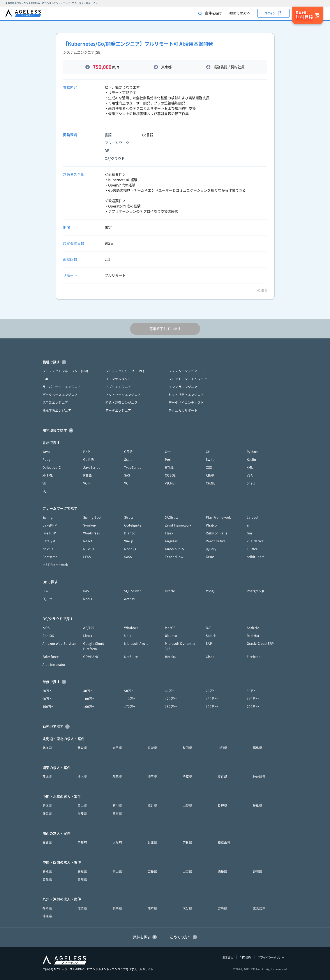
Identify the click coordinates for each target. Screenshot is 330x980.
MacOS (170, 628)
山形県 (222, 748)
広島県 (152, 871)
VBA (250, 475)
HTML (169, 467)
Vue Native (255, 541)
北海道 (47, 748)
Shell (251, 483)
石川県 (117, 806)
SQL (46, 491)
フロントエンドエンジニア (188, 379)
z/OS (46, 628)
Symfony (90, 525)
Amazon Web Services (60, 644)
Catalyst (49, 541)
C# (208, 452)
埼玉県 (152, 777)
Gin (250, 533)
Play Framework (218, 517)
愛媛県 (47, 879)
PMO (46, 379)
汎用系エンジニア (55, 403)
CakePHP (50, 525)
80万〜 (252, 691)
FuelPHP (49, 533)
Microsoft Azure (136, 644)
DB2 (46, 591)
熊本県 (152, 908)
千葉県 (187, 777)
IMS (86, 591)
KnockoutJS (174, 549)
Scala (128, 460)
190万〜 (212, 707)
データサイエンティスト (186, 403)
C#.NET (211, 483)
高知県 (82, 879)
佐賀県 (82, 908)
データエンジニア (118, 410)
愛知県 (82, 814)
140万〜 (253, 699)
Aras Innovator (54, 665)
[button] (165, 362)
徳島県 (222, 871)
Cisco (210, 657)
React (88, 541)
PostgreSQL (256, 591)
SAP (209, 644)
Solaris (211, 636)
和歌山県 (224, 842)
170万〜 (130, 707)
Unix (128, 636)
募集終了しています (165, 329)
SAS (127, 475)
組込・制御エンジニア (122, 403)
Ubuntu (171, 636)
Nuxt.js (89, 549)
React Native (216, 541)
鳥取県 (47, 871)
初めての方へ (240, 13)
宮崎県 (222, 908)
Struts (129, 517)
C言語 (128, 452)
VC (126, 483)
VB (44, 483)
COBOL (170, 475)
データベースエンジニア (60, 395)
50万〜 (129, 691)
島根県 (82, 871)
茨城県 (47, 777)
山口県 (187, 871)
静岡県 (47, 814)
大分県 (187, 908)
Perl (168, 460)
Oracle (170, 591)
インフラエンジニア (183, 387)
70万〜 (211, 691)
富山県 (82, 806)
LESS (87, 557)
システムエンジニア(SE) (186, 371)
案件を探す (210, 13)
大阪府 (117, 842)
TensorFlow (174, 557)
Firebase (254, 657)
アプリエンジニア (118, 387)
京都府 (82, 842)
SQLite (48, 599)
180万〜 (171, 707)
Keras (210, 557)
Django (130, 533)
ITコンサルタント (118, 379)
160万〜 (89, 707)
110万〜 (130, 699)
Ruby (47, 460)
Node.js (130, 549)
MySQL (211, 591)
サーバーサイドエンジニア (62, 387)
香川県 (258, 871)
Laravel (253, 517)
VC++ (87, 483)
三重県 (117, 814)
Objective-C (52, 467)
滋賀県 (47, 842)
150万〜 (49, 707)
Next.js (48, 549)
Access (130, 599)
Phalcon (212, 525)
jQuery (211, 549)
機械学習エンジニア (57, 410)
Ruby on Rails (217, 533)
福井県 (152, 806)
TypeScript (133, 467)
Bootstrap (50, 557)
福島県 (258, 748)
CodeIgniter (133, 525)
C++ (168, 452)
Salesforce (51, 657)
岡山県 (117, 871)
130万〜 (212, 699)
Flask (169, 533)
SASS (128, 557)
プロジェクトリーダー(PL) (125, 371)
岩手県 (117, 748)
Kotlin (251, 460)
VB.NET (170, 483)
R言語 (87, 475)
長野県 (222, 806)
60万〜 (170, 691)
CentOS (48, 636)
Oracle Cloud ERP (260, 644)
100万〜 (89, 699)
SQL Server (133, 591)
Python (252, 452)
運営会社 (228, 957)
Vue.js (129, 541)
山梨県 (187, 806)
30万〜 (48, 691)
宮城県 (152, 748)
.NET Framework (55, 565)
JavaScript (92, 467)
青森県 (82, 748)
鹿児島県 (259, 908)
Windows (131, 628)
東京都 (222, 777)
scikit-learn (256, 557)
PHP (86, 452)
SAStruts (172, 517)
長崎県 (117, 908)
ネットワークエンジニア (123, 395)
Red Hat (253, 636)
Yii (249, 525)
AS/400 (89, 628)
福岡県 (47, 908)
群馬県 (117, 777)
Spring (48, 517)
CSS (209, 467)
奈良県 (187, 842)
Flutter (252, 549)
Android (253, 628)
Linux (88, 636)
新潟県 (47, 806)
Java (46, 452)
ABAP (210, 475)
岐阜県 (258, 806)
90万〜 (48, 699)
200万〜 (253, 707)
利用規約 (245, 957)
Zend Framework (178, 525)
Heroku (171, 657)
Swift (210, 460)
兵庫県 (152, 842)
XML (250, 467)
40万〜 (88, 691)
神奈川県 (259, 777)
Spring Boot (92, 517)
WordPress (92, 533)
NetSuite (131, 657)
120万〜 (171, 699)
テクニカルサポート (183, 410)
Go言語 (89, 460)
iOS (208, 628)
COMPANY (91, 657)
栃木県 (82, 777)
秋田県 (187, 748)
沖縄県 (47, 916)
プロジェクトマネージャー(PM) (65, 371)
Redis (88, 599)
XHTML (48, 475)
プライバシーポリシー (271, 957)
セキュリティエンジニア (186, 395)
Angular (171, 541)
